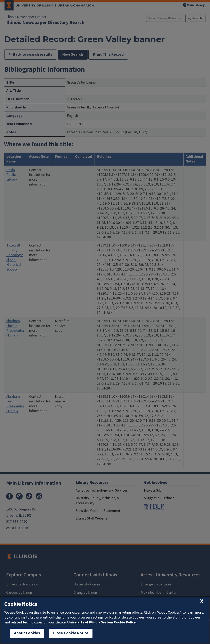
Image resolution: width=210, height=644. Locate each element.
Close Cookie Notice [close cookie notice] (71, 633)
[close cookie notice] (202, 601)
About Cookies (27, 633)
